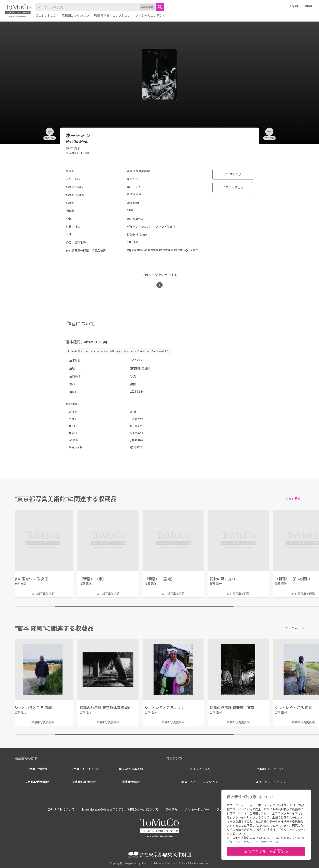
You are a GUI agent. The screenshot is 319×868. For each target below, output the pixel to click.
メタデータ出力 (233, 187)
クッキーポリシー (197, 810)
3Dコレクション (46, 16)
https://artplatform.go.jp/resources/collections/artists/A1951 (133, 351)
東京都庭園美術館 (84, 782)
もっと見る (293, 499)
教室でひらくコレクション (112, 16)
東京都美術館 (131, 782)
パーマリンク (233, 174)
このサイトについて (61, 810)
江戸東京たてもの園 (84, 769)
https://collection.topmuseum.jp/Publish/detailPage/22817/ (162, 250)
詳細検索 (147, 7)
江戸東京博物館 (37, 769)
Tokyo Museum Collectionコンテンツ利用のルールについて (120, 810)
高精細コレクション (75, 16)
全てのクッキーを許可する (266, 851)
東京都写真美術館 (131, 769)
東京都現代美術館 (37, 782)
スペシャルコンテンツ (151, 16)
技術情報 (172, 810)
